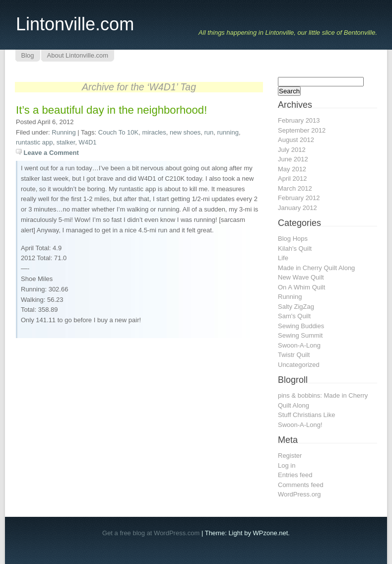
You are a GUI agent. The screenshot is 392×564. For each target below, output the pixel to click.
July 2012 (292, 150)
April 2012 (293, 178)
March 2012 (295, 188)
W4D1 (87, 142)
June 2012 (293, 159)
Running (64, 132)
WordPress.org (299, 494)
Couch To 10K (118, 132)
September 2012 (302, 130)
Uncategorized (299, 365)
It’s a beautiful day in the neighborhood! (111, 110)
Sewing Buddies (301, 326)
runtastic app (34, 142)
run (209, 132)
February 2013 (299, 120)
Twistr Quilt (294, 355)
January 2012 (297, 208)
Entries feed (295, 475)
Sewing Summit (300, 335)
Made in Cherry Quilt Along (316, 268)
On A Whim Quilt (301, 287)
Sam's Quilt (294, 316)
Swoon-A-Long (299, 345)
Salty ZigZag (296, 307)
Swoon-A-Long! (300, 425)
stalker (66, 142)
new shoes (185, 132)
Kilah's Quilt (295, 248)
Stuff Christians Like (306, 415)
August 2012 (296, 140)
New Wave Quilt (301, 277)
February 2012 (299, 198)
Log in (287, 465)
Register (290, 456)
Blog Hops (293, 239)
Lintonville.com (75, 24)
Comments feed (301, 485)
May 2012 (292, 169)
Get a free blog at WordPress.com (151, 533)
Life (283, 258)
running (228, 132)
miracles (154, 132)
